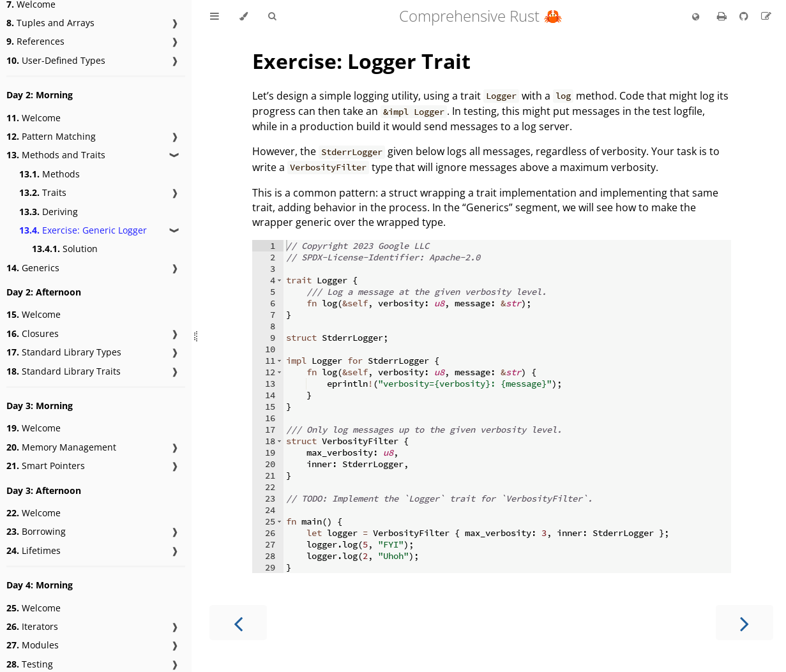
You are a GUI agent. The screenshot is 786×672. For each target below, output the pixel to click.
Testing (30, 664)
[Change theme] (244, 17)
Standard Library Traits (64, 371)
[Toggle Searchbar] (272, 17)
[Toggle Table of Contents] (215, 17)
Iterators (32, 626)
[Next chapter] (744, 623)
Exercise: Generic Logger (83, 230)
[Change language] (696, 17)
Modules (33, 645)
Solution (65, 249)
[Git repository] (745, 16)
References (35, 41)
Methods (49, 174)
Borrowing (36, 531)
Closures (33, 333)
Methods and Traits (56, 155)
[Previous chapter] (238, 623)
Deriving (49, 212)
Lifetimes (34, 550)
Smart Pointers (46, 466)
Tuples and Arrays (50, 23)
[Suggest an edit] (766, 16)
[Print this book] (723, 16)
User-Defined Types (56, 60)
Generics (33, 268)
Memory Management (61, 447)
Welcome (34, 118)
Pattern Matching (51, 136)
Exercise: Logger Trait (361, 61)
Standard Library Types (64, 352)
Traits (43, 192)
